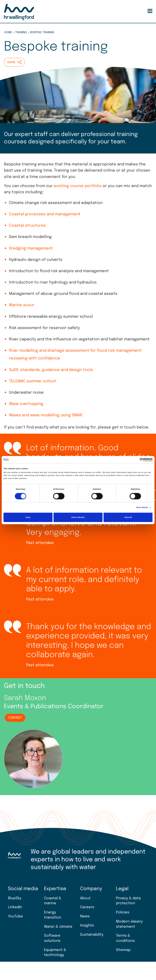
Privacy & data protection (128, 901)
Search (143, 11)
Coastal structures (27, 226)
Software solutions (52, 938)
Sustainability (92, 935)
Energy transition (53, 915)
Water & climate (58, 927)
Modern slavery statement (129, 924)
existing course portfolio (78, 186)
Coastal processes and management (45, 214)
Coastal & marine (53, 901)
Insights (87, 926)
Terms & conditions (125, 938)
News (85, 916)
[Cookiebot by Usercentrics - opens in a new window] (135, 460)
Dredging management (31, 249)
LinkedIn (15, 907)
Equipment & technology (55, 953)
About (85, 898)
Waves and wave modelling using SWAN (46, 415)
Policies (123, 912)
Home (8, 32)
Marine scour (22, 305)
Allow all (128, 517)
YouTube (15, 916)
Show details (142, 508)
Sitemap (123, 950)
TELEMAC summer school (33, 381)
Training (21, 32)
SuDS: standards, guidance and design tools (51, 370)
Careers (87, 907)
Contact (15, 718)
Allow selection (78, 517)
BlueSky (15, 898)
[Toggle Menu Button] (150, 11)
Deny (28, 517)
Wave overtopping (26, 404)
